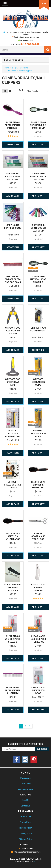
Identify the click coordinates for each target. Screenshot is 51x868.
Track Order (26, 784)
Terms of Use (26, 816)
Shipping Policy (26, 839)
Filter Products (14, 60)
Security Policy (26, 834)
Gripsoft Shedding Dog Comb (38, 434)
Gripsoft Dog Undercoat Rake (13, 382)
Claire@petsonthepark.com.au (26, 852)
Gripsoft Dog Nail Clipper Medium (13, 331)
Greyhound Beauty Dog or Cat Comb (38, 177)
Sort (21, 90)
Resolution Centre (26, 789)
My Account (26, 778)
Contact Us (26, 806)
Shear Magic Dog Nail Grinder (38, 588)
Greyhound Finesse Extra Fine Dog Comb (13, 279)
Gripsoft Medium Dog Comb (38, 382)
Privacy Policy (26, 822)
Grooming (24, 68)
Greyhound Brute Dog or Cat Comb (38, 228)
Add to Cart (38, 145)
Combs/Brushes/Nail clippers (20, 71)
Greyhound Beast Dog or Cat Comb (13, 177)
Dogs (14, 68)
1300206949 (30, 44)
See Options (13, 145)
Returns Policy (26, 828)
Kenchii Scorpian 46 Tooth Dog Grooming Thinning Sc (38, 539)
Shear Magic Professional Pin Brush (13, 125)
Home (7, 68)
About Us (26, 800)
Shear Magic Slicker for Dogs (38, 690)
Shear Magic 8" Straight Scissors (13, 588)
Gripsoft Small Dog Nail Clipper (13, 485)
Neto (35, 861)
